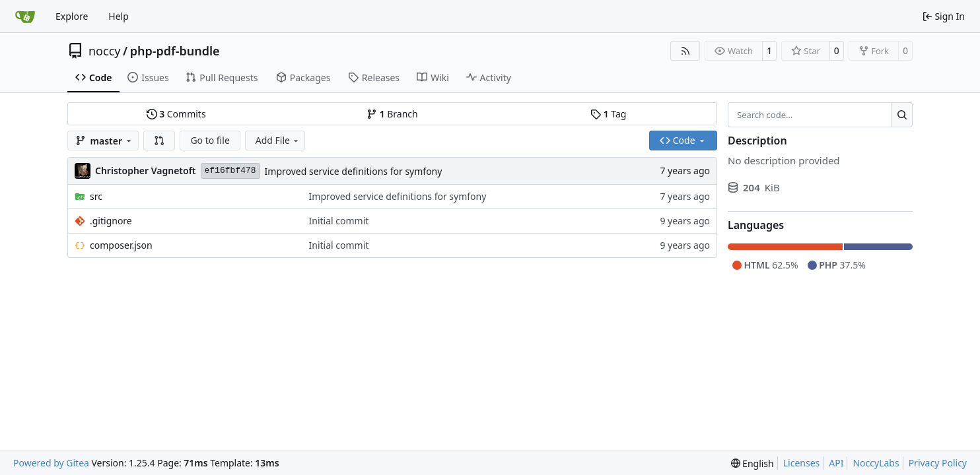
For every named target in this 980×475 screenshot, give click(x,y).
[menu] (752, 463)
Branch (392, 114)
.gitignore (111, 221)
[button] (159, 141)
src (96, 196)
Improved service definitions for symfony (354, 171)
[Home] (25, 16)
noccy (104, 51)
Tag (608, 114)
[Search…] (902, 115)
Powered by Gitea (51, 463)
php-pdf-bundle (175, 51)
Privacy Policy (938, 463)
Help (119, 16)
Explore (72, 16)
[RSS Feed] (685, 51)
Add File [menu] (278, 140)
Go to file (210, 140)
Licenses (802, 463)
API (836, 463)
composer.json (121, 245)
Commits (176, 114)
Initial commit (339, 221)
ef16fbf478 (230, 171)
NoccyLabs (876, 463)
